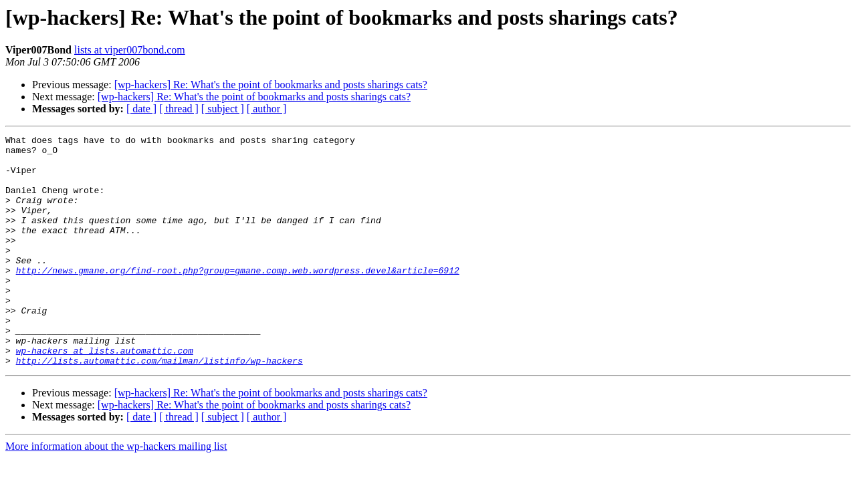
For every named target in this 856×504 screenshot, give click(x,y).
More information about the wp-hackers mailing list (116, 492)
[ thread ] (179, 109)
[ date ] (141, 109)
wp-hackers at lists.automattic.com (105, 394)
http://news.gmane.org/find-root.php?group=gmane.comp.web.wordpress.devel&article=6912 (238, 298)
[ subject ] (223, 109)
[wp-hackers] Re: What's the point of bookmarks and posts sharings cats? (271, 85)
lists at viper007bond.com (130, 50)
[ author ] (267, 109)
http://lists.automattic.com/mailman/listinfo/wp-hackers (159, 406)
